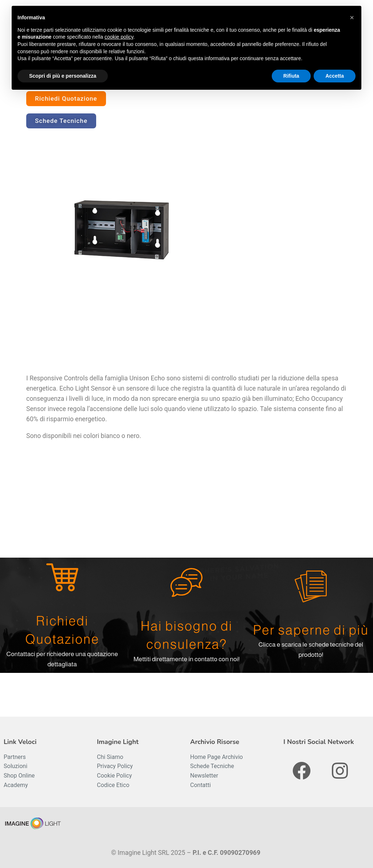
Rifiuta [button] (291, 76)
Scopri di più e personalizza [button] (63, 76)
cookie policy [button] (119, 37)
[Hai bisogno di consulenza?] (186, 582)
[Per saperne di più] (311, 586)
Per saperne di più (311, 630)
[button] (352, 18)
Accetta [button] (335, 76)
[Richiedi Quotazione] (62, 577)
